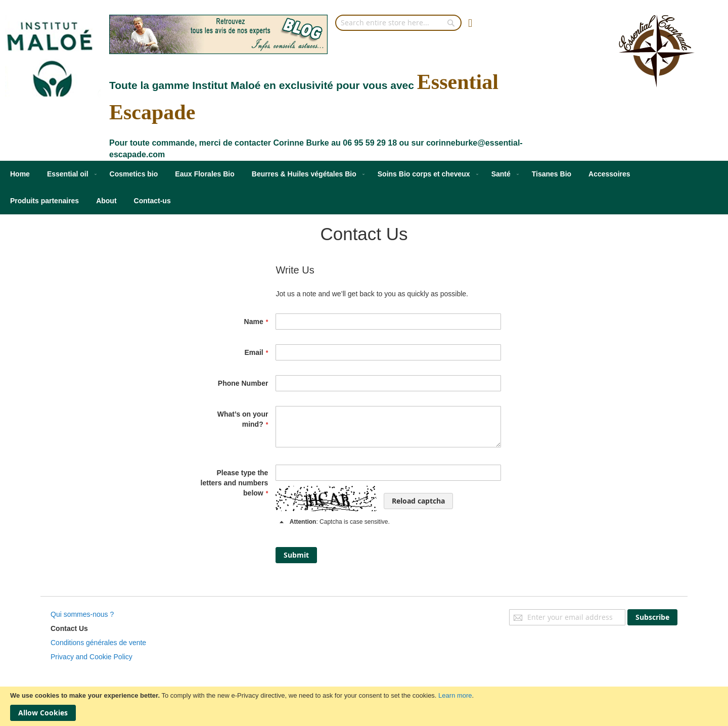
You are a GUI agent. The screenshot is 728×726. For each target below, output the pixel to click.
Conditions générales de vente (98, 643)
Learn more (455, 695)
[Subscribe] (652, 617)
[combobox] (398, 23)
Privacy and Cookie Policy (92, 657)
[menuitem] (20, 174)
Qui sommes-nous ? (82, 614)
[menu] (364, 188)
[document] (364, 706)
